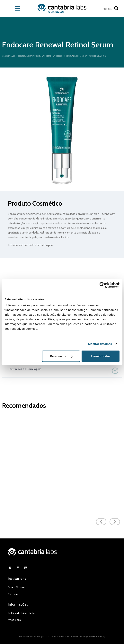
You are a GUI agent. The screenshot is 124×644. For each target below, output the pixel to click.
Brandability (99, 637)
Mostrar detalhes (100, 344)
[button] (62, 369)
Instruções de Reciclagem (25, 369)
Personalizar (61, 356)
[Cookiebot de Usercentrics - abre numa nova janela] (102, 285)
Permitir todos (101, 356)
